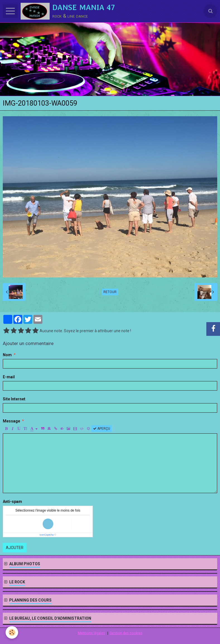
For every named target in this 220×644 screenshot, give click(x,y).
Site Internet (14, 399)
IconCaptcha (47, 535)
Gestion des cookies (126, 633)
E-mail (9, 377)
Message (11, 421)
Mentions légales (91, 633)
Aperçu (102, 429)
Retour (110, 292)
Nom (7, 355)
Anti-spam (12, 502)
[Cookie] (12, 632)
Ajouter (15, 548)
